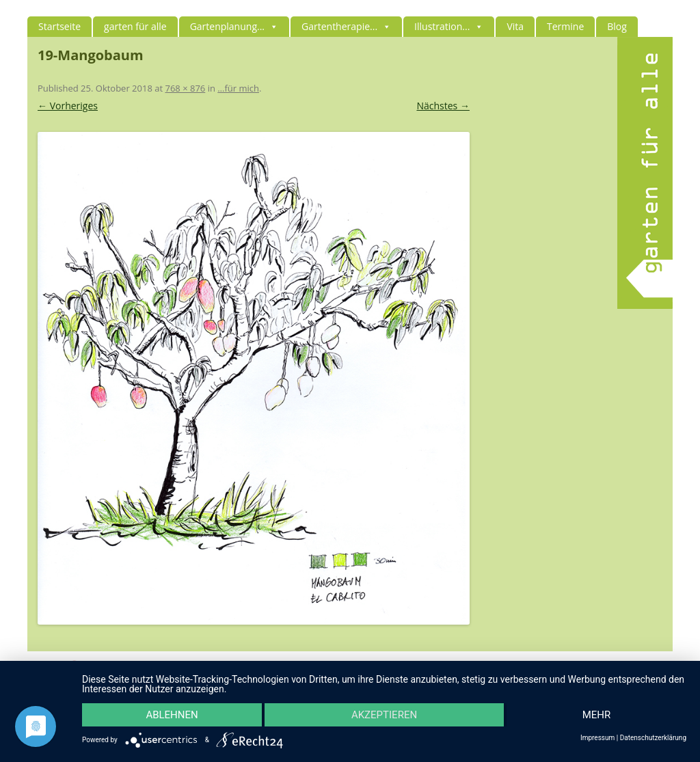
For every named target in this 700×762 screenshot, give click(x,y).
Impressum (597, 738)
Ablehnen (172, 715)
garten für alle (135, 26)
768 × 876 (185, 88)
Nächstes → (443, 106)
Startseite (59, 26)
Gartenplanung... (234, 26)
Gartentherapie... (346, 26)
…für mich (238, 88)
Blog (617, 26)
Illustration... (449, 26)
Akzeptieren (384, 715)
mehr (597, 715)
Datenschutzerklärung (653, 738)
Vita (515, 26)
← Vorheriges (68, 106)
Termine (565, 26)
